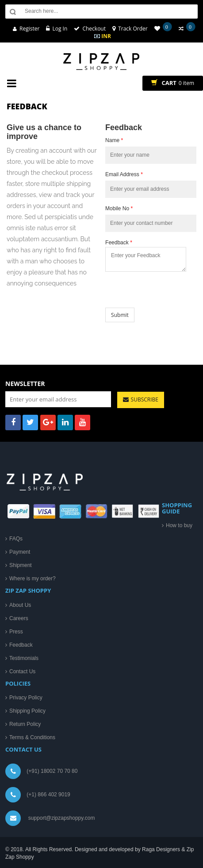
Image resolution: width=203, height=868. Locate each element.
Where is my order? (33, 579)
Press (16, 632)
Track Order (133, 29)
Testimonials (24, 658)
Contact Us (22, 671)
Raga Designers (161, 849)
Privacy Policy (26, 698)
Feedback (119, 243)
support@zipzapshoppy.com (62, 818)
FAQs (16, 539)
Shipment (21, 565)
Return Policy (25, 724)
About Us (20, 605)
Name (114, 140)
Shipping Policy (27, 711)
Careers (19, 618)
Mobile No (119, 208)
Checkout (94, 29)
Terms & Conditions (32, 737)
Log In (60, 29)
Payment (20, 552)
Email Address (124, 174)
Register (29, 29)
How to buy (179, 525)
